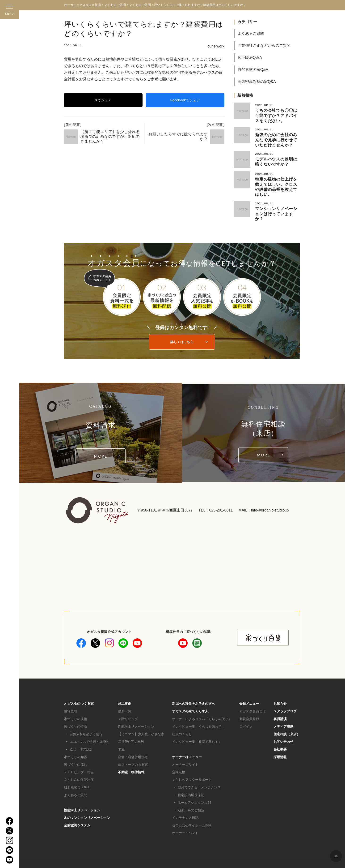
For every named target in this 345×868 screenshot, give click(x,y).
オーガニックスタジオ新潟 (82, 5)
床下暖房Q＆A (250, 58)
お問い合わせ (283, 727)
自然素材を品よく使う (86, 720)
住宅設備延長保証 (191, 781)
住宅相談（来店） (287, 720)
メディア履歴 (283, 712)
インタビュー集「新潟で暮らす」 (197, 727)
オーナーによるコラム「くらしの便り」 (202, 705)
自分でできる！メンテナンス (199, 773)
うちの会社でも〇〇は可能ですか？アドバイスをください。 (277, 115)
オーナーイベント (185, 819)
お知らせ (280, 689)
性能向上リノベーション (82, 796)
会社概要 (280, 735)
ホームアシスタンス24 (194, 788)
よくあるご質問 (251, 33)
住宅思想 (71, 697)
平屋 (121, 735)
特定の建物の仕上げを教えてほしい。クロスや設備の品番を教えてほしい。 (277, 180)
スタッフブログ (285, 697)
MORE (101, 442)
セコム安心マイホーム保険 (192, 811)
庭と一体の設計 (81, 735)
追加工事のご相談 (191, 796)
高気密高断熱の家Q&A (257, 82)
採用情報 (280, 743)
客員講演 (280, 705)
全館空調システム (77, 811)
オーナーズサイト (185, 750)
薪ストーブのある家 (133, 750)
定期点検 (179, 758)
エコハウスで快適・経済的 (89, 727)
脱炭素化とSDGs (77, 773)
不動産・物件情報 (131, 758)
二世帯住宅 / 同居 (131, 727)
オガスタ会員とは (252, 697)
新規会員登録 (249, 705)
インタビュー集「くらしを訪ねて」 (198, 712)
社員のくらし (182, 720)
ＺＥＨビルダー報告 (79, 758)
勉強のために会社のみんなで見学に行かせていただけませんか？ (277, 137)
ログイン (246, 712)
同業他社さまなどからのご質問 (264, 45)
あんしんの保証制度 (79, 765)
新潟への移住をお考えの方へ (194, 689)
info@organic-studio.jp (270, 496)
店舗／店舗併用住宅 (133, 743)
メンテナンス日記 (185, 804)
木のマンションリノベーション (87, 804)
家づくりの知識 (76, 743)
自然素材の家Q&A (253, 70)
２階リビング (128, 705)
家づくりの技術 (76, 705)
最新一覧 (125, 697)
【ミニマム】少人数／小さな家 (141, 720)
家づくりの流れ (76, 750)
